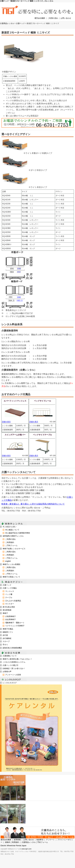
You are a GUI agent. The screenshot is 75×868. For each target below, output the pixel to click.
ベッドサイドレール (43, 401)
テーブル (9, 598)
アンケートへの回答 (13, 675)
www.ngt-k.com (27, 849)
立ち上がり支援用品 (13, 601)
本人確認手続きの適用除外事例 (18, 533)
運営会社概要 (40, 18)
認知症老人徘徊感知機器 (12, 648)
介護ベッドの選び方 (11, 665)
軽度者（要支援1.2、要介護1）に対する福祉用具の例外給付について (33, 504)
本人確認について (12, 530)
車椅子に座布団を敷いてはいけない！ (18, 659)
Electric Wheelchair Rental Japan (13, 846)
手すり (5, 645)
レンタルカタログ (10, 683)
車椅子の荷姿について (11, 577)
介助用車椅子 (11, 616)
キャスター (10, 604)
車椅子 (5, 613)
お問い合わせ (66, 18)
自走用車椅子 (11, 619)
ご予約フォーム (11, 545)
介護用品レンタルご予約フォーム (35, 842)
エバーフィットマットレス (15, 401)
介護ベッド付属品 (10, 588)
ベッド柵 (9, 594)
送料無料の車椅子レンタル (13, 536)
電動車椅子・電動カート (15, 623)
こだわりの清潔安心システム (14, 662)
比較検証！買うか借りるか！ (14, 668)
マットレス (10, 591)
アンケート (50, 840)
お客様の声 (7, 672)
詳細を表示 (6, 422)
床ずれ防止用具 (9, 607)
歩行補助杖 (7, 638)
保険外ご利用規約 (12, 842)
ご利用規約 (10, 542)
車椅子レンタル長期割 (11, 564)
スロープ (6, 641)
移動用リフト (8, 632)
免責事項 (40, 840)
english (8, 561)
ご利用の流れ (53, 18)
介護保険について (10, 656)
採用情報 (17, 840)
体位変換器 (7, 610)
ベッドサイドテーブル (42, 435)
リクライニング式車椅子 (15, 626)
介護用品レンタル (7, 23)
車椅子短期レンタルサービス (14, 549)
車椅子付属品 (8, 629)
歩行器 (5, 635)
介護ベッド (20, 23)
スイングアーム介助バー (15, 435)
